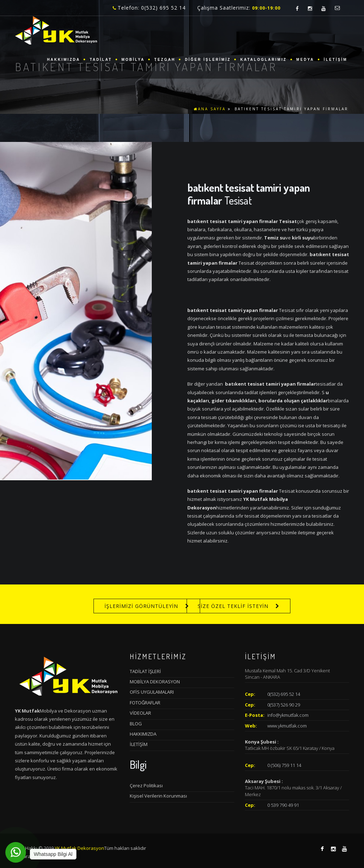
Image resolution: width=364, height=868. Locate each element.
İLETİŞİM (336, 60)
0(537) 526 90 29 (284, 705)
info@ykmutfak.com (288, 715)
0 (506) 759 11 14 (284, 765)
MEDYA (305, 60)
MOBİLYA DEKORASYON (155, 682)
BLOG (136, 724)
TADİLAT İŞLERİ (145, 671)
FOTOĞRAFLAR (145, 703)
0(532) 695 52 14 (284, 694)
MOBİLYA (133, 60)
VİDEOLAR (140, 713)
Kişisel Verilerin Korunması (158, 796)
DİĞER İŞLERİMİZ (208, 60)
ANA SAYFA (210, 109)
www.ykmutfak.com (287, 726)
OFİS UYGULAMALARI (152, 692)
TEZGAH (165, 60)
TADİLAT (101, 60)
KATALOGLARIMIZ (264, 60)
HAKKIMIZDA (63, 60)
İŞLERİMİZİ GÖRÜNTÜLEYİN (141, 606)
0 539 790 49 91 (283, 805)
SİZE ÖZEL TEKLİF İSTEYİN (233, 606)
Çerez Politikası (146, 785)
